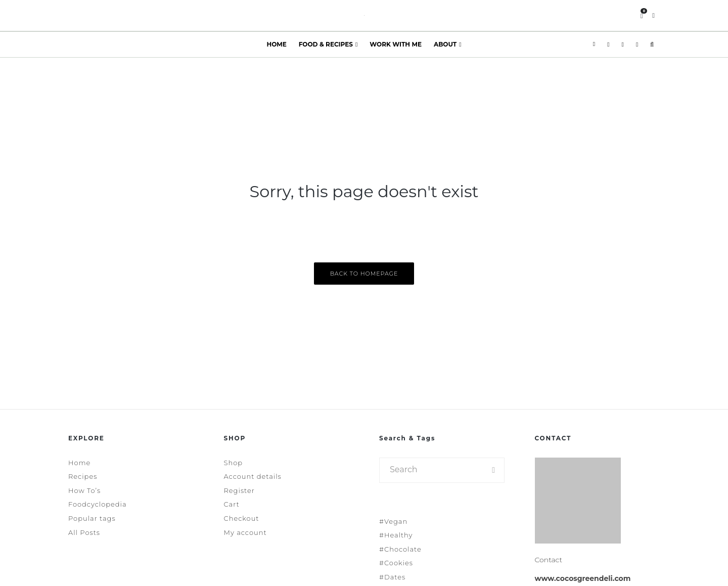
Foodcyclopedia (98, 504)
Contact (549, 560)
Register (239, 490)
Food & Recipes (326, 44)
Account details (253, 476)
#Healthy (396, 535)
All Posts (84, 532)
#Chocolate (400, 549)
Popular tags (92, 518)
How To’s (84, 490)
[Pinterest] (623, 44)
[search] (494, 470)
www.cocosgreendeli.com (583, 578)
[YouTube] (637, 44)
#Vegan (393, 521)
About (445, 44)
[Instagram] (608, 44)
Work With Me (396, 44)
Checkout (242, 518)
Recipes (83, 476)
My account (245, 532)
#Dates (392, 577)
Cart (232, 504)
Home (276, 44)
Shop (234, 463)
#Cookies (396, 563)
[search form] (431, 470)
